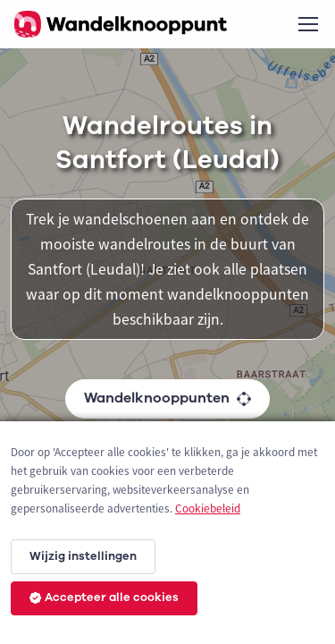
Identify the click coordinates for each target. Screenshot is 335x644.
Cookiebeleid (208, 508)
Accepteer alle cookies (104, 597)
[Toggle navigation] (307, 24)
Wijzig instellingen (83, 556)
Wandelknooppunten (167, 398)
